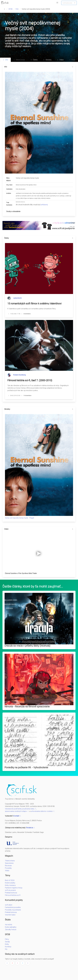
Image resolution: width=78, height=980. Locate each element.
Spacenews (9, 863)
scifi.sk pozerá (10, 890)
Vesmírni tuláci (10, 915)
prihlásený (44, 205)
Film (17, 9)
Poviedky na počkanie (13, 910)
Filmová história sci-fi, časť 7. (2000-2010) (30, 380)
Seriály (7, 942)
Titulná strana (10, 861)
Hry (6, 949)
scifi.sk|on (9, 905)
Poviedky (8, 868)
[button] (57, 3)
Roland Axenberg (19, 375)
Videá (7, 871)
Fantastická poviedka (13, 907)
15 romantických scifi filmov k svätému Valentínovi (34, 304)
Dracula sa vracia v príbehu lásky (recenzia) (27, 646)
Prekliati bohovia (11, 893)
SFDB (10, 9)
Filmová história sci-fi (13, 895)
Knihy (7, 944)
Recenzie (8, 866)
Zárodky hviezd (11, 930)
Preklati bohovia (11, 912)
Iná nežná (8, 925)
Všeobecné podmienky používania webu (21, 809)
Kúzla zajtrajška (11, 927)
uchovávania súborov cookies (43, 811)
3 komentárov (27, 314)
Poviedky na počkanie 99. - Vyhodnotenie (26, 767)
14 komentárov (27, 396)
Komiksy (8, 947)
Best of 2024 (10, 880)
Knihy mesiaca (10, 885)
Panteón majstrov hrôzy (14, 888)
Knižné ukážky (10, 883)
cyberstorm (17, 298)
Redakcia (31, 828)
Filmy (7, 939)
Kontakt (17, 816)
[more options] (73, 67)
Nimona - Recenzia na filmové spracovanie (27, 707)
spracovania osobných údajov (17, 811)
